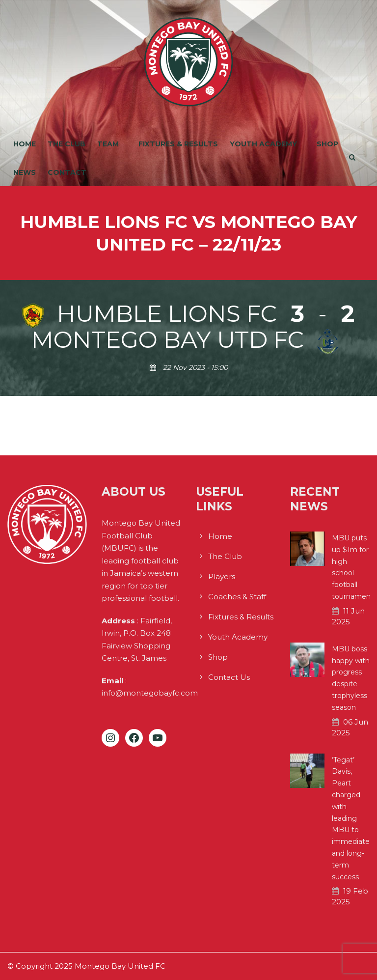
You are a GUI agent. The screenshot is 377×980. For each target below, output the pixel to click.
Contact (67, 172)
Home (25, 144)
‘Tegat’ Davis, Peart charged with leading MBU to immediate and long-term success (351, 818)
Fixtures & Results (178, 144)
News (25, 172)
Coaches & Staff (237, 597)
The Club (67, 144)
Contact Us (229, 677)
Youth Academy (263, 144)
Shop (327, 144)
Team (108, 144)
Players (222, 576)
